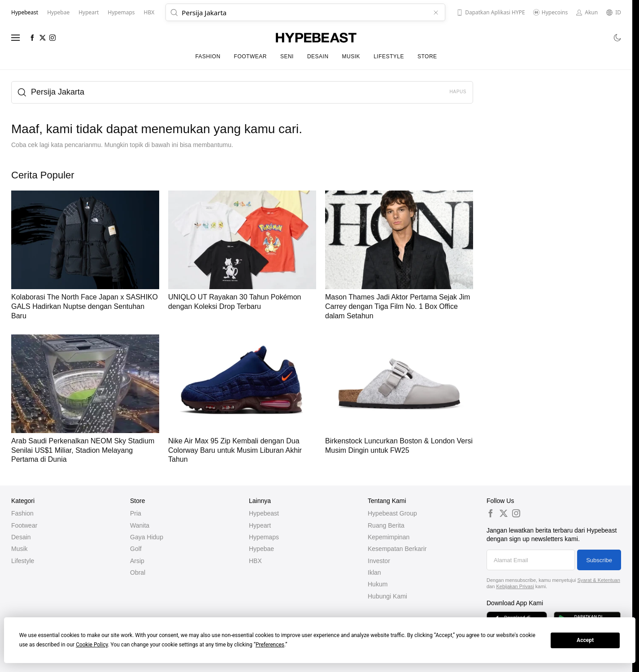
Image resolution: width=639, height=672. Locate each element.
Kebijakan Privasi (515, 586)
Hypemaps (264, 537)
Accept (585, 640)
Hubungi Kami (387, 596)
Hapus (458, 92)
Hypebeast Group (392, 513)
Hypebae (261, 549)
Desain (318, 56)
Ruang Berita (386, 525)
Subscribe (599, 560)
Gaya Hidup (147, 537)
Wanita (140, 525)
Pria (136, 513)
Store (427, 56)
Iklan (374, 572)
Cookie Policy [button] (92, 645)
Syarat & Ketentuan (598, 580)
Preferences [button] (270, 645)
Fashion (208, 56)
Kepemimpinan (389, 537)
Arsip (137, 561)
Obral (138, 572)
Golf (136, 549)
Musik (351, 56)
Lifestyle (389, 56)
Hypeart (260, 525)
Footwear (250, 56)
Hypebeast (264, 513)
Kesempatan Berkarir (397, 549)
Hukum (378, 584)
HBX (255, 561)
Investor (379, 561)
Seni (287, 56)
